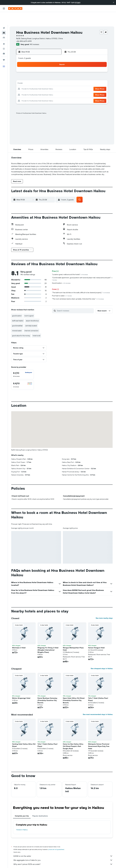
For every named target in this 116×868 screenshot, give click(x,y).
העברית (78, 2)
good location (17, 303)
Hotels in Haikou (22, 817)
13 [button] (43, 71)
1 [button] (54, 60)
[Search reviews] (75, 298)
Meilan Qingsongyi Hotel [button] (21, 685)
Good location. (61, 270)
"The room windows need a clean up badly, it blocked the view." (78, 286)
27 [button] (43, 82)
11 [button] (33, 71)
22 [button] (54, 76)
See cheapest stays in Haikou (102, 656)
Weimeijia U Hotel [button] (19, 635)
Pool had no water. (62, 283)
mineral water (17, 318)
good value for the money (21, 323)
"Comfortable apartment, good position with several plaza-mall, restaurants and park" (82, 266)
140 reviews (34, 32)
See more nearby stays (104, 605)
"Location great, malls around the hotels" (70, 262)
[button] (114, 2)
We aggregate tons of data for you (63, 847)
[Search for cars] (4, 25)
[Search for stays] (4, 20)
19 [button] (38, 76)
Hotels (24, 863)
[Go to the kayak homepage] (15, 8)
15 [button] (54, 71)
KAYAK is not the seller (63, 843)
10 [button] (27, 71)
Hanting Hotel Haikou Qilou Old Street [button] (24, 732)
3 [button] (27, 66)
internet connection (31, 318)
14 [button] (49, 71)
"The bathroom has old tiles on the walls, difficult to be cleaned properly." (81, 280)
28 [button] (49, 82)
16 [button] (22, 76)
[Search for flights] (4, 15)
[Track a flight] (4, 36)
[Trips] (4, 47)
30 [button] (22, 87)
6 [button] (43, 66)
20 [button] (43, 76)
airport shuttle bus (32, 308)
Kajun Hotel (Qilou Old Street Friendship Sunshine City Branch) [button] (74, 688)
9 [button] (22, 71)
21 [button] (49, 76)
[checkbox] (23, 362)
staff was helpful (18, 308)
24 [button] (27, 82)
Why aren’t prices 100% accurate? (63, 851)
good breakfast (17, 313)
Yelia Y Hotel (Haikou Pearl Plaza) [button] (98, 687)
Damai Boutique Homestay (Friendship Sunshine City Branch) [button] (47, 688)
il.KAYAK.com (15, 863)
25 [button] (33, 82)
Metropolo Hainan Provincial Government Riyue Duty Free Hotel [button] (99, 734)
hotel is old (36, 323)
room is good (29, 303)
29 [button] (54, 82)
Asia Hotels (32, 863)
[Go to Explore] (4, 31)
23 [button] (22, 82)
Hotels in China (43, 863)
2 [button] (22, 66)
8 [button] (54, 66)
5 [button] (38, 66)
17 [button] (27, 76)
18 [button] (33, 76)
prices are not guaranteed (56, 837)
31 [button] (27, 87)
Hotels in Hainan (56, 863)
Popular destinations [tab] (40, 803)
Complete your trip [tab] (22, 803)
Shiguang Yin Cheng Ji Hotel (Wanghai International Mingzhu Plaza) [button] (48, 637)
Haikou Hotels (68, 863)
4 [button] (33, 66)
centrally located (31, 313)
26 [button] (38, 82)
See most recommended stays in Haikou (98, 702)
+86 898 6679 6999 (24, 28)
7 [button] (49, 66)
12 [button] (38, 71)
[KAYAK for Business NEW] (4, 41)
